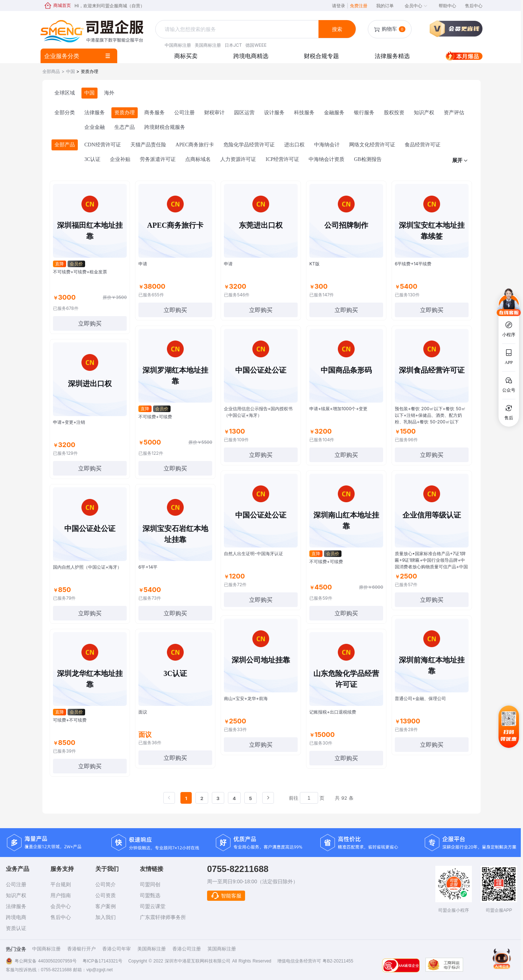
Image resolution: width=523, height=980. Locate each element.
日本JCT (233, 45)
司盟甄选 (150, 895)
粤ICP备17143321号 (102, 961)
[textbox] (238, 29)
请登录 (340, 6)
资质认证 (16, 928)
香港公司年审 (117, 949)
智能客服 (226, 896)
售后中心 (474, 6)
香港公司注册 (187, 949)
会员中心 (416, 6)
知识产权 (16, 895)
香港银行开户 (81, 949)
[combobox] (238, 29)
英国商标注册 (222, 949)
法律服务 (16, 906)
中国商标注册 (178, 45)
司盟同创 (150, 884)
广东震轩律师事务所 (163, 917)
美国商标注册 (208, 45)
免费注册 (359, 6)
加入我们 (106, 917)
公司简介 (106, 884)
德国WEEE (256, 45)
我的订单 (385, 6)
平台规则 (61, 884)
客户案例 (106, 906)
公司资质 (106, 895)
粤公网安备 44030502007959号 (46, 961)
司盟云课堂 (153, 906)
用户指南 (61, 895)
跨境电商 (16, 917)
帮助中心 (447, 6)
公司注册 (16, 884)
